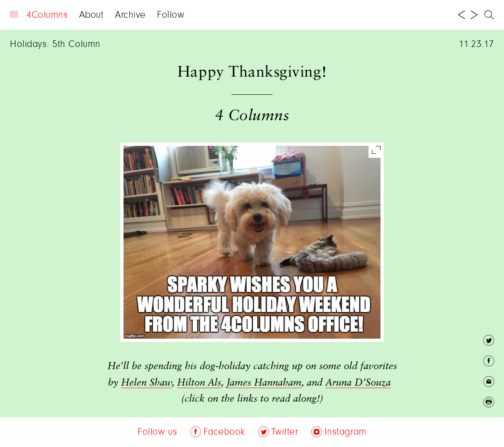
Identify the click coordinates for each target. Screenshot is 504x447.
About (91, 15)
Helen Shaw (146, 383)
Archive (130, 15)
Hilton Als (199, 383)
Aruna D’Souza (358, 383)
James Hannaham (264, 383)
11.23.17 (476, 44)
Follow (170, 15)
